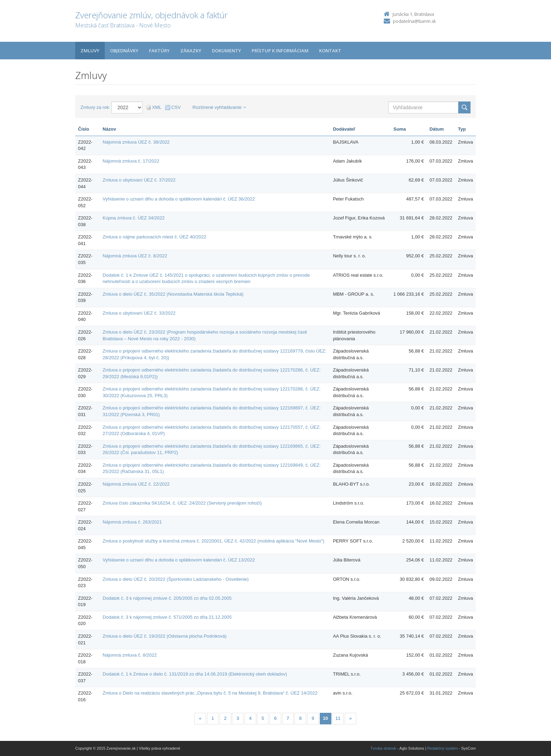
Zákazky (191, 51)
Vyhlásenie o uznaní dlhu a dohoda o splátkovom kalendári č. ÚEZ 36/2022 (179, 199)
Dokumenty (226, 51)
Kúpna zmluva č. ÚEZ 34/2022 (134, 218)
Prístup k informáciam (280, 51)
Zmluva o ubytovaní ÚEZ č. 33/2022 (139, 313)
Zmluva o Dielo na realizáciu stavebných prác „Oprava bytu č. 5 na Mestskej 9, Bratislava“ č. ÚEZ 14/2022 (210, 693)
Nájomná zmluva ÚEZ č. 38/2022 (136, 142)
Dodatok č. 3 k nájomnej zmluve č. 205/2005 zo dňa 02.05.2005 (167, 598)
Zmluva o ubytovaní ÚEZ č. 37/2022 (139, 180)
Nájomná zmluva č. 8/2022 (130, 655)
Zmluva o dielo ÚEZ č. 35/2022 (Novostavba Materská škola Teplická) (173, 294)
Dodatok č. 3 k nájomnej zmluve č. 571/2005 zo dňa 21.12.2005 (167, 617)
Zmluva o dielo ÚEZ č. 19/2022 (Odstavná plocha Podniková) (165, 636)
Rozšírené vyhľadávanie (219, 107)
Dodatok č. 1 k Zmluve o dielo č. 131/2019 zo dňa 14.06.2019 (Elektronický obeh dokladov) (195, 674)
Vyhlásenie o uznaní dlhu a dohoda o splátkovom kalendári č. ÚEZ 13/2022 (179, 560)
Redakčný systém (443, 748)
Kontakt (330, 51)
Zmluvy (90, 51)
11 (338, 718)
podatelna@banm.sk (414, 21)
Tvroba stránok (383, 748)
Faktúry (159, 51)
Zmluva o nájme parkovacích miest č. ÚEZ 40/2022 (154, 237)
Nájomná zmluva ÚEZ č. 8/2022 (135, 256)
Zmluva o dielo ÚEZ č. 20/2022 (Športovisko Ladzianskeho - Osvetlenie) (176, 579)
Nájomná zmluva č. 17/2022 (131, 161)
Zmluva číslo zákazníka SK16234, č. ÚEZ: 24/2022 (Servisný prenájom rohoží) (182, 503)
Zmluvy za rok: (95, 107)
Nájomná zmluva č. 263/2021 (132, 522)
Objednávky (124, 51)
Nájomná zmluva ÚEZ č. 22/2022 (136, 484)
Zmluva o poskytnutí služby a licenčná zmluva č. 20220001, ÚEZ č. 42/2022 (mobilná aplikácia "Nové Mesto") (213, 541)
